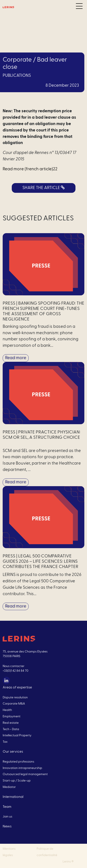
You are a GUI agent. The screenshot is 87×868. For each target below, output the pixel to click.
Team (7, 807)
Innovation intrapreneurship (22, 768)
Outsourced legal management (25, 774)
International (13, 797)
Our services (13, 752)
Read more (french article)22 (30, 169)
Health (7, 710)
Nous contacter (14, 666)
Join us (7, 817)
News (7, 826)
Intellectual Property (17, 735)
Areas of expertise (17, 687)
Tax (5, 742)
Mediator (9, 787)
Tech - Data (11, 729)
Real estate (11, 723)
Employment (12, 716)
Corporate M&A (14, 704)
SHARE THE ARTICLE (44, 188)
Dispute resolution (15, 697)
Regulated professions (18, 762)
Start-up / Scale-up (17, 781)
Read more (16, 358)
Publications (17, 76)
